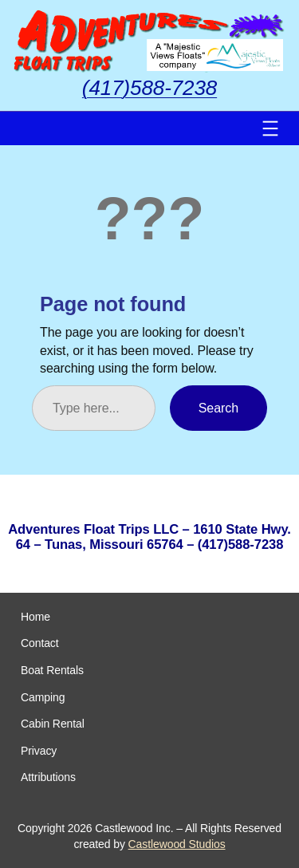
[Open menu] (270, 128)
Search (218, 408)
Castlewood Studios (177, 844)
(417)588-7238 (149, 88)
